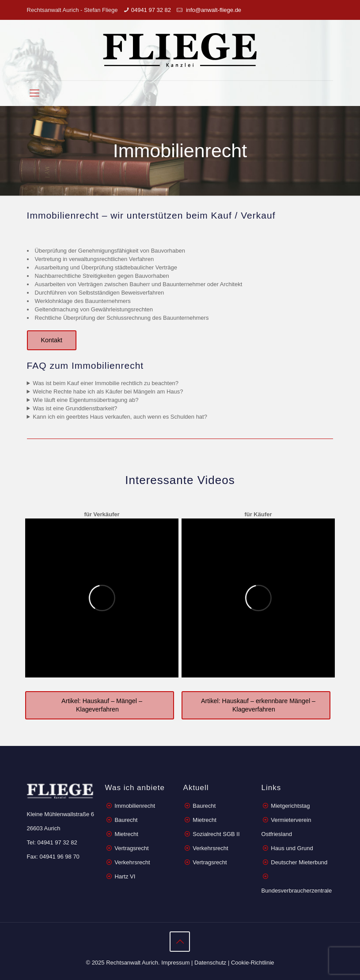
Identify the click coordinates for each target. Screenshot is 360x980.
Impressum (175, 963)
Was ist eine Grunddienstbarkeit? (75, 408)
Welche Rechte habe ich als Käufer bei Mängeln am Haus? (108, 392)
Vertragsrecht (131, 848)
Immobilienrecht (134, 806)
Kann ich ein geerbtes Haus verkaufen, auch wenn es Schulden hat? (120, 417)
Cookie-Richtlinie (253, 963)
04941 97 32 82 (151, 10)
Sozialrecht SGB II (216, 834)
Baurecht (126, 820)
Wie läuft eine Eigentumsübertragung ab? (85, 400)
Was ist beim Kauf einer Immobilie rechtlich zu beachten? (106, 383)
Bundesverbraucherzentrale (297, 891)
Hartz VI (125, 876)
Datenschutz (210, 963)
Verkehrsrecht (132, 862)
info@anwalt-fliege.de (213, 10)
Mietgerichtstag (290, 806)
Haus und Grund (292, 848)
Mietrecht (126, 834)
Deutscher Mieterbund (299, 862)
